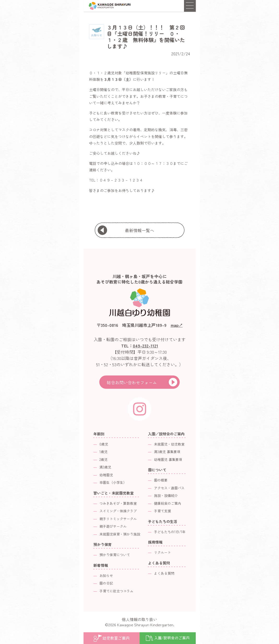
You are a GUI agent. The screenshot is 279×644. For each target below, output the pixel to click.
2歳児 (103, 459)
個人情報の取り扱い (139, 619)
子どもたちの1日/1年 (170, 532)
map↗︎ (177, 325)
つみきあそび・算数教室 (118, 503)
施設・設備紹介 (166, 495)
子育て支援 (162, 511)
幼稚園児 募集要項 (168, 459)
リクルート (162, 552)
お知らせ (106, 576)
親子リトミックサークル (118, 519)
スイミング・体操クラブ (118, 511)
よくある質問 (164, 573)
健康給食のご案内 (168, 503)
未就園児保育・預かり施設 (120, 534)
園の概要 (161, 480)
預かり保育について (115, 555)
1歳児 (103, 452)
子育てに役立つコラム (116, 591)
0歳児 (104, 444)
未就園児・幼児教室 (169, 444)
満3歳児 (105, 467)
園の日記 (106, 583)
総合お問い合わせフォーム (132, 382)
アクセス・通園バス (169, 488)
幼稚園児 (106, 475)
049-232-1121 (146, 346)
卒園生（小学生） (113, 482)
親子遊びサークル (113, 526)
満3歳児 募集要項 (167, 452)
